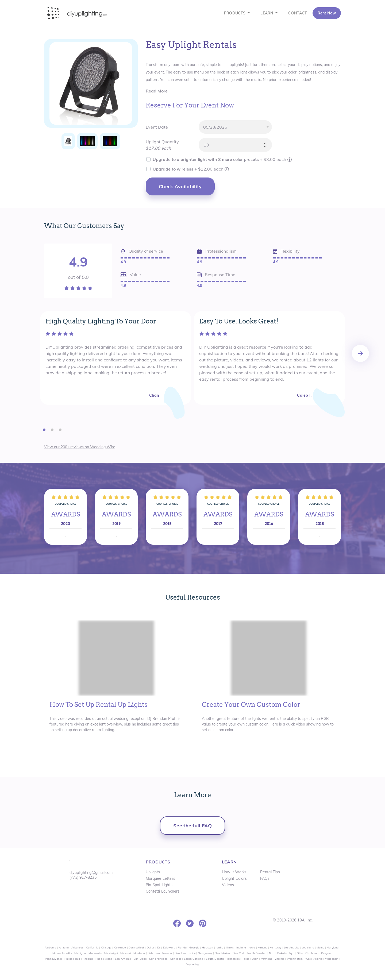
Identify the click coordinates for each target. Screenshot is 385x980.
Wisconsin (332, 959)
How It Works (234, 872)
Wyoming (192, 964)
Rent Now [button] (327, 13)
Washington (295, 959)
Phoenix (88, 959)
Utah (255, 959)
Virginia (280, 959)
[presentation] (360, 353)
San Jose (176, 959)
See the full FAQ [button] (192, 826)
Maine (320, 948)
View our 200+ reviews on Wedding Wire (80, 447)
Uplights (153, 872)
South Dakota (215, 959)
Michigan (80, 953)
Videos (228, 885)
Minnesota (95, 953)
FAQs (265, 878)
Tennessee (233, 959)
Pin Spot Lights (159, 885)
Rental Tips (270, 872)
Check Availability (180, 186)
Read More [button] (157, 91)
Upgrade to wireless (188, 169)
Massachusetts (62, 953)
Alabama (50, 948)
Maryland (333, 948)
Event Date (157, 127)
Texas (246, 959)
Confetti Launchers (163, 891)
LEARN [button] (267, 13)
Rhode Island (104, 959)
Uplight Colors (234, 878)
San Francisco (158, 959)
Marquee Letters (160, 878)
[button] (44, 430)
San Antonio (123, 959)
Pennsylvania (53, 959)
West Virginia (314, 959)
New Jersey (205, 953)
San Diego (140, 959)
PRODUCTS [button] (235, 13)
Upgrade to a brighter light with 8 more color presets (220, 159)
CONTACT (298, 13)
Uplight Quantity (162, 142)
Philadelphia (72, 959)
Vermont (266, 959)
